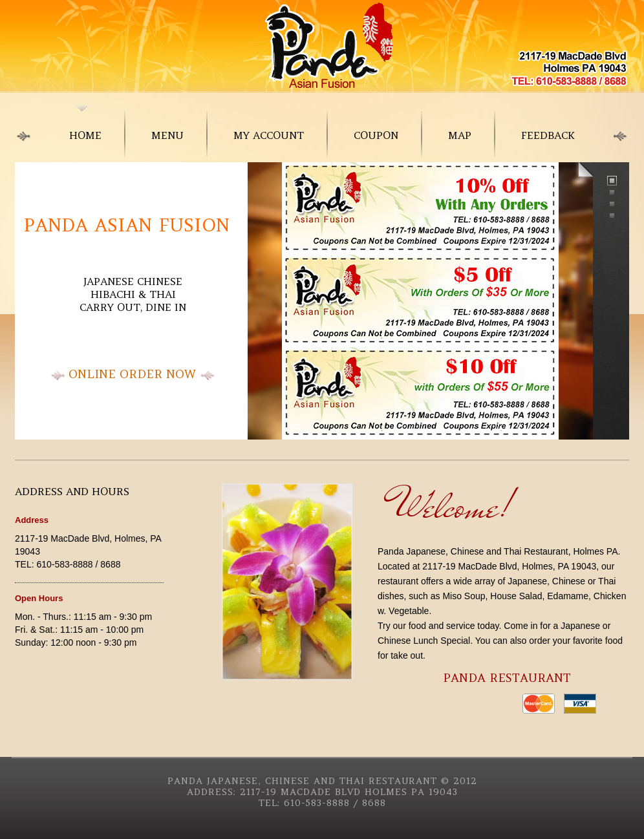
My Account (269, 135)
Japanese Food (322, 45)
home (85, 135)
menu (167, 135)
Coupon (376, 135)
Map (460, 135)
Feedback (548, 135)
